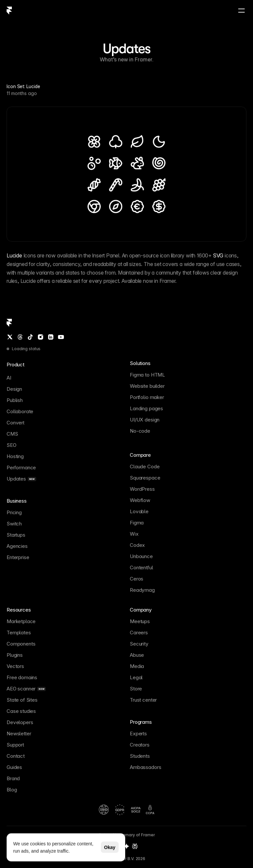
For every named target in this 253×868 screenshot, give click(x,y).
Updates (126, 49)
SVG (218, 255)
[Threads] (20, 337)
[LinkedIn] (51, 337)
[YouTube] (61, 337)
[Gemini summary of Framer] (126, 846)
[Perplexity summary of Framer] (135, 846)
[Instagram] (41, 337)
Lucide (14, 255)
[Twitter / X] (10, 337)
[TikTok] (30, 337)
